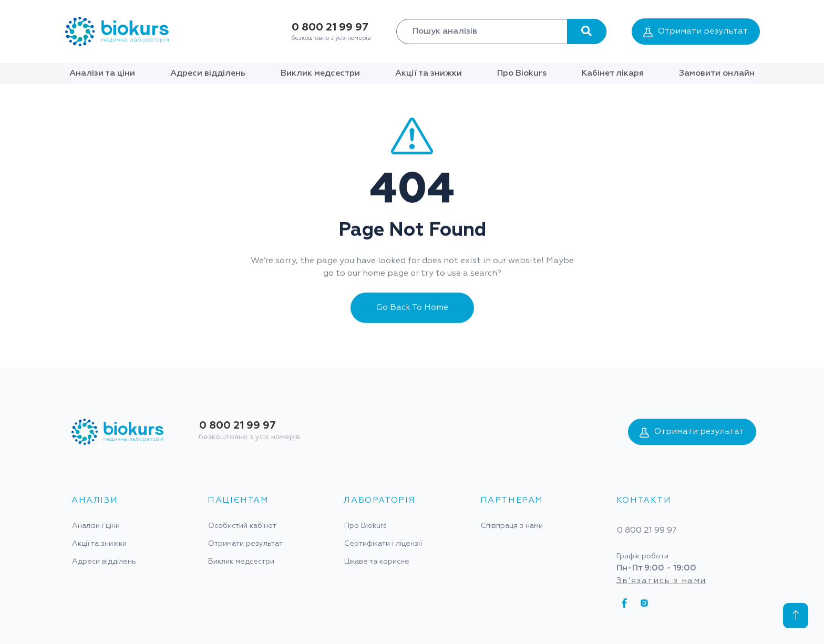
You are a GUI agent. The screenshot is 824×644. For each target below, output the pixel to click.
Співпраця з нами (512, 526)
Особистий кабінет (242, 526)
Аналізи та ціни (102, 74)
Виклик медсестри (320, 74)
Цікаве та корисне (377, 562)
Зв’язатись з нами (661, 581)
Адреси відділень (208, 74)
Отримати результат (696, 32)
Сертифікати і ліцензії (383, 544)
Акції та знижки (429, 74)
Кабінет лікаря (613, 74)
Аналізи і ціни (96, 526)
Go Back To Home (412, 315)
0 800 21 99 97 (330, 27)
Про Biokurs (522, 74)
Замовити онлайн (717, 74)
